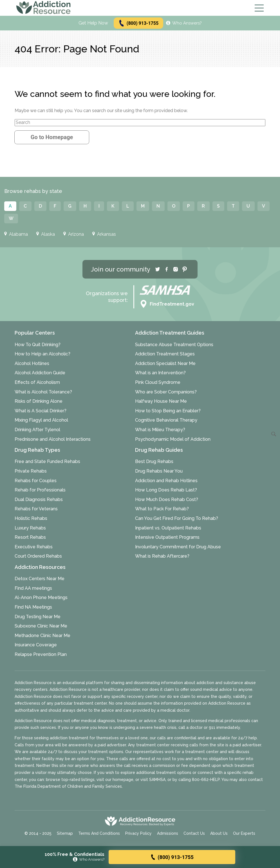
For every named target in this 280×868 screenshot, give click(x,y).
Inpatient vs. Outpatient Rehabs (168, 528)
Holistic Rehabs (31, 518)
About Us (219, 833)
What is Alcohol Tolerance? (43, 392)
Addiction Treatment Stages (165, 354)
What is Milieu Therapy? (160, 430)
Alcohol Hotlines (32, 363)
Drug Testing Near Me (38, 617)
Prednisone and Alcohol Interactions (53, 439)
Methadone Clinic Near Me (42, 636)
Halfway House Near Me (161, 401)
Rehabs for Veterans (36, 509)
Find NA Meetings (33, 607)
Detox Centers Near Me (40, 579)
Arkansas (104, 234)
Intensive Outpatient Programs (167, 537)
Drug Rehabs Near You (159, 471)
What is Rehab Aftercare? (162, 556)
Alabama (16, 234)
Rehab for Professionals (40, 490)
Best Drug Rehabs (154, 461)
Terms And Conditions (99, 833)
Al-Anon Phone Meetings (41, 597)
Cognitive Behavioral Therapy (166, 420)
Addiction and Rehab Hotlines (166, 481)
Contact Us (194, 833)
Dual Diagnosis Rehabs (39, 499)
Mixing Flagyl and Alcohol (41, 420)
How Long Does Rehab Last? (166, 490)
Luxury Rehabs (30, 528)
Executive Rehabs (34, 547)
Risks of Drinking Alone (39, 401)
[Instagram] (176, 269)
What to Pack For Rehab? (162, 509)
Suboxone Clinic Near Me (41, 626)
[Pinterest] (185, 269)
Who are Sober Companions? (166, 392)
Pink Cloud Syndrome (158, 382)
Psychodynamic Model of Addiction (173, 439)
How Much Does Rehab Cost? (167, 499)
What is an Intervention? (160, 373)
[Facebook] (167, 269)
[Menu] (259, 8)
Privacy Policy (138, 833)
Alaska (46, 234)
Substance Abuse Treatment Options (174, 345)
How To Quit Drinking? (38, 345)
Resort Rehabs (30, 537)
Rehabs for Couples (36, 481)
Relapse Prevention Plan (41, 654)
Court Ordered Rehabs (38, 556)
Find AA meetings (33, 588)
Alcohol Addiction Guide (40, 373)
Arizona (74, 234)
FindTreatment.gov (167, 304)
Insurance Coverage (36, 645)
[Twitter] (158, 269)
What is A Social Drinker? (41, 411)
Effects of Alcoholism (37, 382)
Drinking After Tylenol (37, 430)
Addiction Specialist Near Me (165, 363)
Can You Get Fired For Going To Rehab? (177, 518)
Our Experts (244, 833)
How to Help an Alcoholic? (42, 354)
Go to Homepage (52, 137)
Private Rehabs (31, 471)
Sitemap (65, 833)
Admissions (168, 833)
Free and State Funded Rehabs (47, 461)
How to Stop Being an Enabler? (168, 411)
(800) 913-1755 (138, 23)
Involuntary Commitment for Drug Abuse (178, 547)
